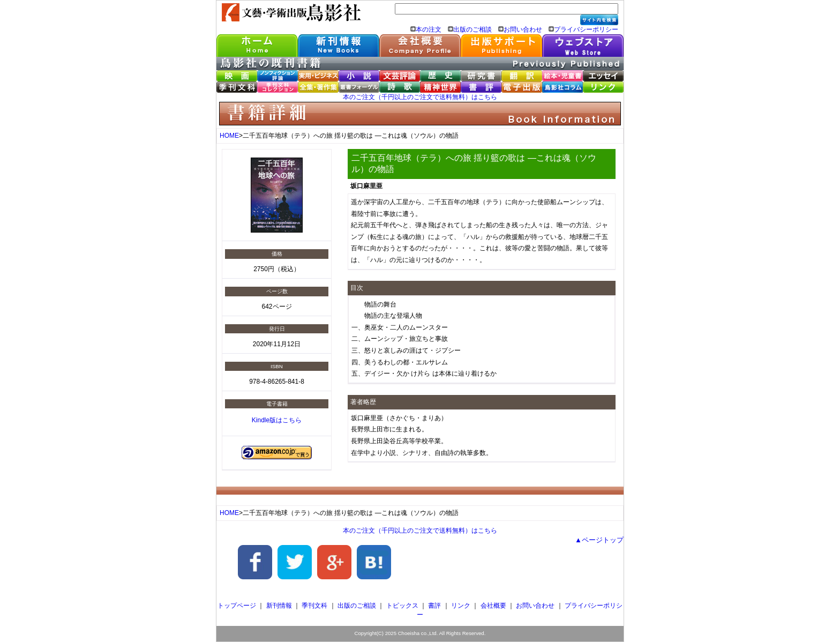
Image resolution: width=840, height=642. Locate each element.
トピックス (402, 606)
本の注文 (429, 29)
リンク (461, 606)
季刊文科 (314, 606)
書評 (434, 606)
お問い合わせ (523, 29)
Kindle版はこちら (277, 420)
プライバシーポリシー (586, 29)
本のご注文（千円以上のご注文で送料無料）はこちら (420, 97)
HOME (229, 136)
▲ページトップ (599, 540)
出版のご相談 (472, 29)
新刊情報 (279, 606)
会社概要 (493, 606)
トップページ (237, 606)
